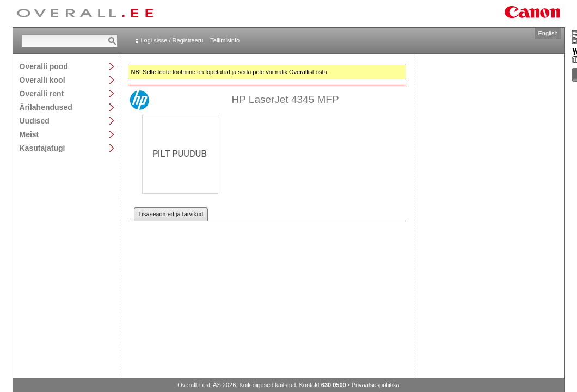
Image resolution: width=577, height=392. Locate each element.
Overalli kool (42, 80)
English (548, 33)
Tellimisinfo (225, 40)
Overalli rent (42, 93)
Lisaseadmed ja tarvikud (171, 214)
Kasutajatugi (42, 148)
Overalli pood (44, 66)
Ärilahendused (46, 107)
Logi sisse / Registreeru (172, 40)
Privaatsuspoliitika (376, 385)
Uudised (35, 121)
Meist (29, 134)
